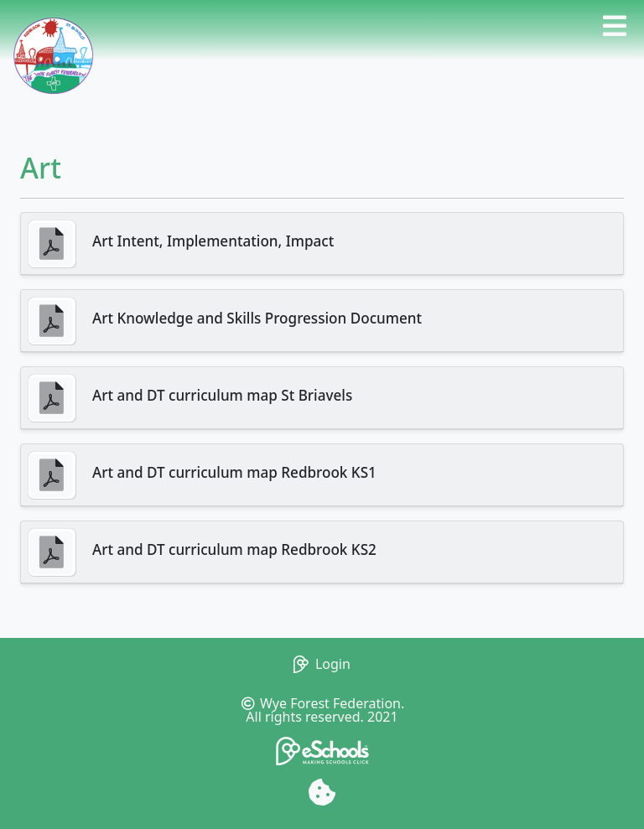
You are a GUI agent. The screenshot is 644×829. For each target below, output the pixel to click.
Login (322, 664)
